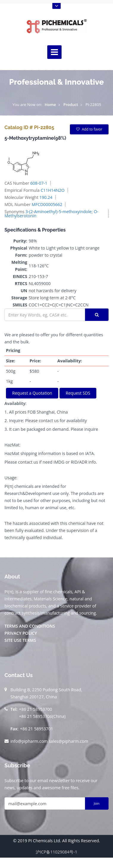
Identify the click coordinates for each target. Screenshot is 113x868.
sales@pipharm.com (69, 741)
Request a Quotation (32, 393)
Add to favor (89, 129)
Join (96, 803)
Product (71, 105)
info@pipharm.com (29, 741)
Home (50, 105)
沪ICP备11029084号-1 (56, 852)
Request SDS (78, 393)
